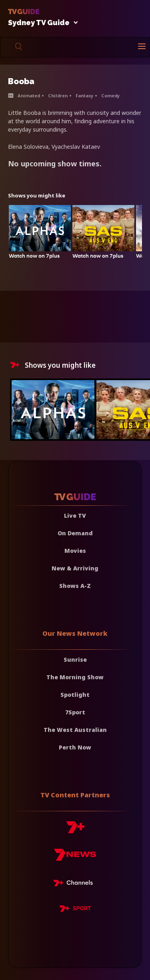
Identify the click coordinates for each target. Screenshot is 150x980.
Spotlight (75, 695)
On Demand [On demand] (75, 533)
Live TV (75, 516)
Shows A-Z (75, 586)
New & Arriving (75, 568)
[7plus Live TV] (75, 884)
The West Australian (75, 730)
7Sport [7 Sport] (75, 712)
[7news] (75, 858)
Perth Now (75, 747)
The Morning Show (75, 677)
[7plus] (75, 830)
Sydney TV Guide (41, 23)
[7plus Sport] (75, 910)
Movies (75, 551)
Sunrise (75, 660)
